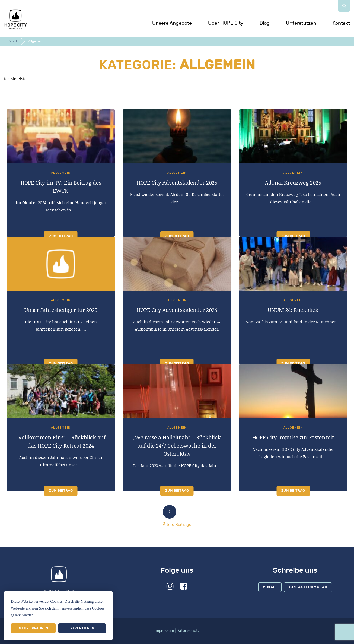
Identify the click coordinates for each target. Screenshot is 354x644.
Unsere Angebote (172, 23)
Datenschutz (188, 631)
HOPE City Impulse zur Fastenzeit (293, 437)
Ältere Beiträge (177, 525)
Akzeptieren (82, 628)
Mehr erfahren (33, 628)
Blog (265, 23)
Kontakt (341, 23)
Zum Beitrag (61, 237)
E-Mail (270, 587)
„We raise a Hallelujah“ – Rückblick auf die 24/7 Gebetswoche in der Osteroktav (177, 446)
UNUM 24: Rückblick (293, 310)
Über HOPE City (226, 23)
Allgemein (61, 173)
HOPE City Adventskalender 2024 (177, 310)
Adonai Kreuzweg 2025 (293, 183)
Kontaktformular (308, 587)
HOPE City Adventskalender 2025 (177, 183)
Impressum (164, 631)
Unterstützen (301, 23)
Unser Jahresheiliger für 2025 (61, 310)
